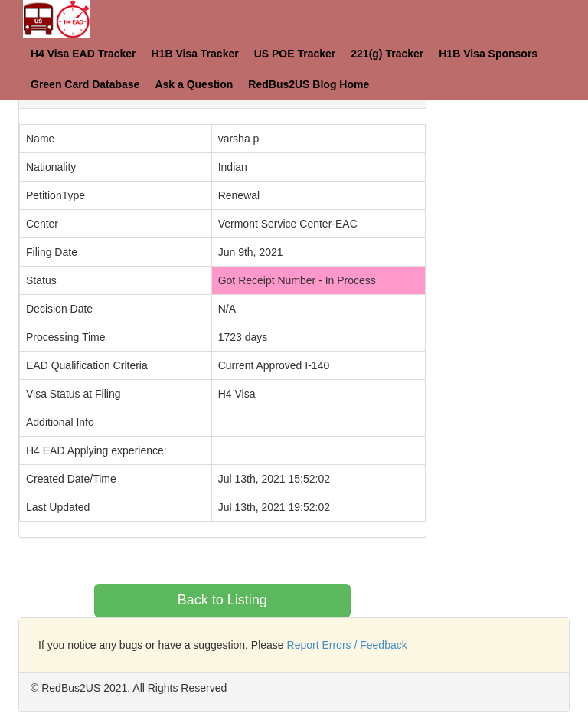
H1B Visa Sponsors (488, 54)
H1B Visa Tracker (195, 54)
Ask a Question (194, 84)
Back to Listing (222, 600)
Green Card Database (85, 84)
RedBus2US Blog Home (309, 84)
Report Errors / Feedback (347, 645)
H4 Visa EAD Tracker (83, 54)
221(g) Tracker (387, 54)
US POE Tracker (295, 54)
